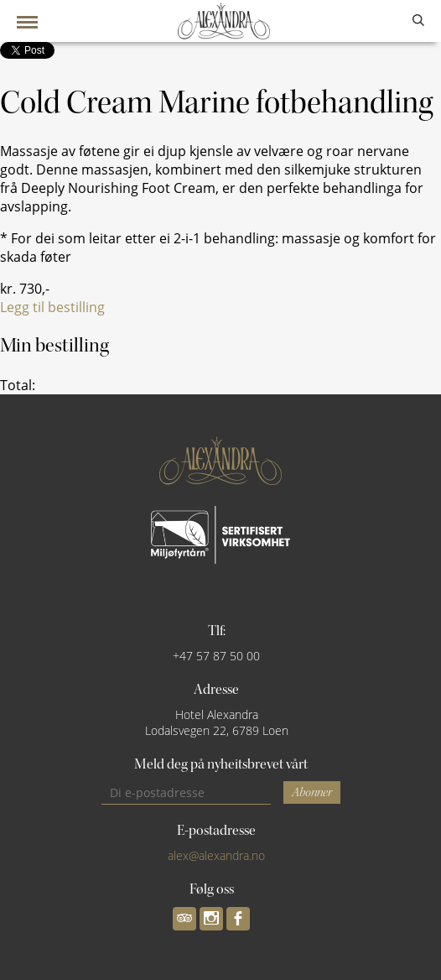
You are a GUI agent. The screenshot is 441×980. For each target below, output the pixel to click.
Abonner (312, 792)
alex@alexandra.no (216, 855)
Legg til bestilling (52, 307)
